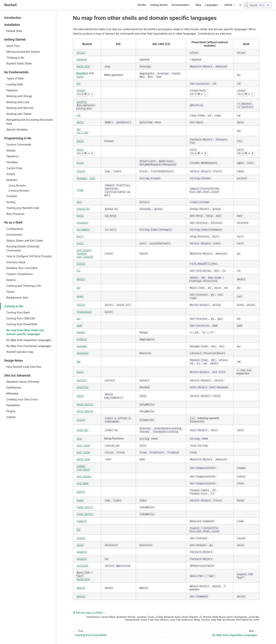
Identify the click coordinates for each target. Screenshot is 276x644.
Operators (12, 156)
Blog (198, 5)
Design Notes (14, 361)
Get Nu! (142, 5)
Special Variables (17, 130)
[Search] (258, 5)
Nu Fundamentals (16, 72)
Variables (12, 162)
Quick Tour (13, 46)
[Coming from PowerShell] (116, 633)
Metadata (12, 394)
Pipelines (12, 90)
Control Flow (14, 168)
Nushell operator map (20, 352)
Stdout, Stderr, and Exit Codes (25, 241)
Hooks (10, 292)
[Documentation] (182, 5)
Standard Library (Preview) (23, 382)
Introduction (13, 18)
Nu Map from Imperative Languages (29, 340)
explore (11, 417)
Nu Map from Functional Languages (29, 346)
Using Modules (17, 186)
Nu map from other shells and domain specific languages (25, 332)
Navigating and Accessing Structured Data (29, 122)
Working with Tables (19, 114)
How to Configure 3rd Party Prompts (29, 256)
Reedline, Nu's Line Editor (22, 268)
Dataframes (14, 388)
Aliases (11, 151)
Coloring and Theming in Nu (24, 286)
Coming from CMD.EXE (21, 318)
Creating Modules (19, 191)
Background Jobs (17, 298)
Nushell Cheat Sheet (19, 64)
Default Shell (14, 31)
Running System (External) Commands (23, 248)
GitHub (228, 5)
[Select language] (213, 5)
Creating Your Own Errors (22, 399)
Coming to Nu (14, 306)
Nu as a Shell (13, 222)
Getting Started (159, 5)
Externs (11, 280)
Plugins (11, 411)
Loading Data (15, 84)
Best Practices (15, 214)
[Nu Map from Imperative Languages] (209, 633)
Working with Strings (19, 96)
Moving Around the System (23, 52)
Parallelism (13, 405)
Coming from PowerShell (22, 324)
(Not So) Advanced (17, 376)
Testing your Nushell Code (23, 208)
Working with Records (20, 108)
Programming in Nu (18, 138)
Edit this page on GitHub (88, 613)
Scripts (11, 174)
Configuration (15, 229)
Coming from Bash (18, 313)
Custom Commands (19, 145)
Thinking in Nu (15, 58)
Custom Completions (20, 274)
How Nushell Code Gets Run (24, 367)
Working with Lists (18, 102)
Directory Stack (16, 262)
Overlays (12, 196)
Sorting (11, 202)
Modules (12, 180)
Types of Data (15, 78)
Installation (12, 25)
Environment (14, 235)
